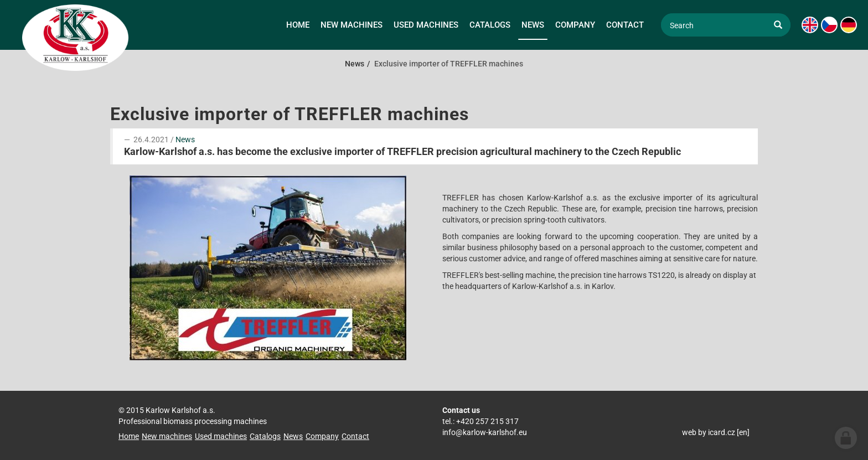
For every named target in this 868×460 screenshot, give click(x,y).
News (185, 139)
